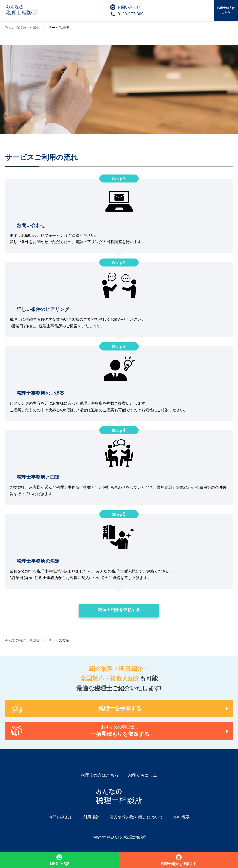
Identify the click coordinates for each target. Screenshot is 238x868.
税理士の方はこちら (226, 10)
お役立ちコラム (143, 775)
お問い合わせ (125, 7)
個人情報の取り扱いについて (136, 817)
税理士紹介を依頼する (119, 610)
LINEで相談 (59, 860)
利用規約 (91, 817)
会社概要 (181, 817)
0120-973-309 (127, 14)
